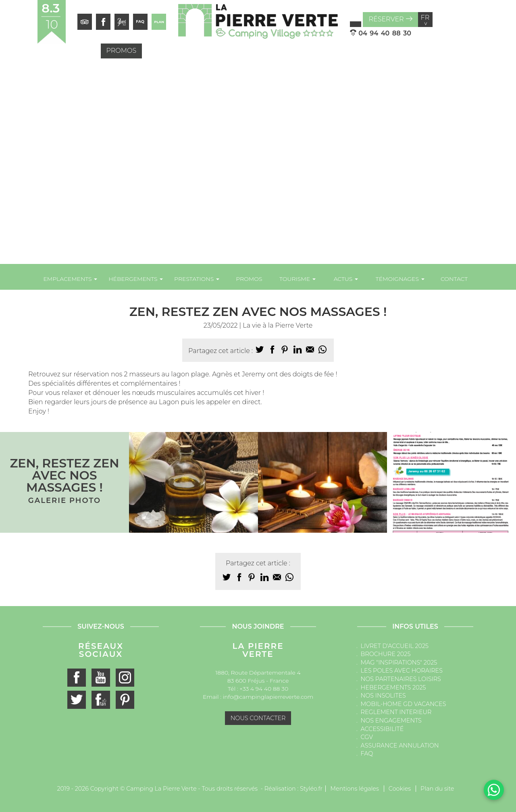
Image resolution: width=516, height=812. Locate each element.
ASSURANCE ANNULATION (400, 746)
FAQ (367, 754)
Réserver (390, 19)
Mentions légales (354, 789)
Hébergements (136, 279)
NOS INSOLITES (383, 696)
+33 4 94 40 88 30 (264, 689)
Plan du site (437, 789)
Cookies (400, 789)
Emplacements (70, 279)
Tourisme (298, 279)
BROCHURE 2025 (386, 654)
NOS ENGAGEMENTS (391, 721)
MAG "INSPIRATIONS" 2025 (399, 662)
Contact (454, 279)
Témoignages (400, 279)
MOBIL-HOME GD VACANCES (404, 704)
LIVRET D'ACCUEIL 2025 (395, 646)
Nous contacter (258, 718)
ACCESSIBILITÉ (382, 729)
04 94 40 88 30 (381, 33)
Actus (346, 279)
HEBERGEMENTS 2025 (393, 687)
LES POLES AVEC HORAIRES (402, 671)
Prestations (197, 279)
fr (425, 20)
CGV (367, 737)
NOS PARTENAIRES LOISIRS (401, 679)
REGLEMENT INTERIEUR (396, 712)
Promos (122, 51)
